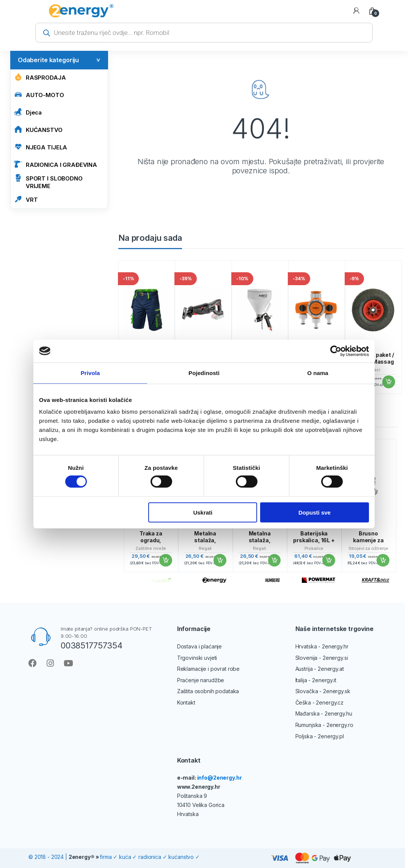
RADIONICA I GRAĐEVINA (56, 164)
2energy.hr (335, 646)
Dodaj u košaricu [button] (388, 382)
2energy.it (324, 680)
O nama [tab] (318, 373)
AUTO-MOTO (39, 95)
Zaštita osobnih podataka (208, 691)
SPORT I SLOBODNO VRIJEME (49, 182)
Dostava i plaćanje (199, 646)
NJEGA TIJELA (41, 147)
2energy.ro (340, 725)
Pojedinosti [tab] (204, 373)
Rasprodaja (40, 77)
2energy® (82, 857)
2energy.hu (338, 713)
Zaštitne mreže (151, 548)
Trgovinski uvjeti (197, 658)
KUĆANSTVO (38, 129)
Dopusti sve (315, 512)
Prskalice (314, 548)
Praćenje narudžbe (201, 680)
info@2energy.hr (220, 778)
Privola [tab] (90, 373)
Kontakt (186, 702)
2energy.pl (331, 736)
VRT (26, 199)
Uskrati (203, 512)
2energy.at (331, 669)
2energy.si (335, 658)
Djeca (28, 112)
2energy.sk (337, 691)
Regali (205, 548)
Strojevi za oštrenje (368, 548)
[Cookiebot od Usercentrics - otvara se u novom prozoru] (336, 351)
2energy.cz (330, 702)
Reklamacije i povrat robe (209, 669)
